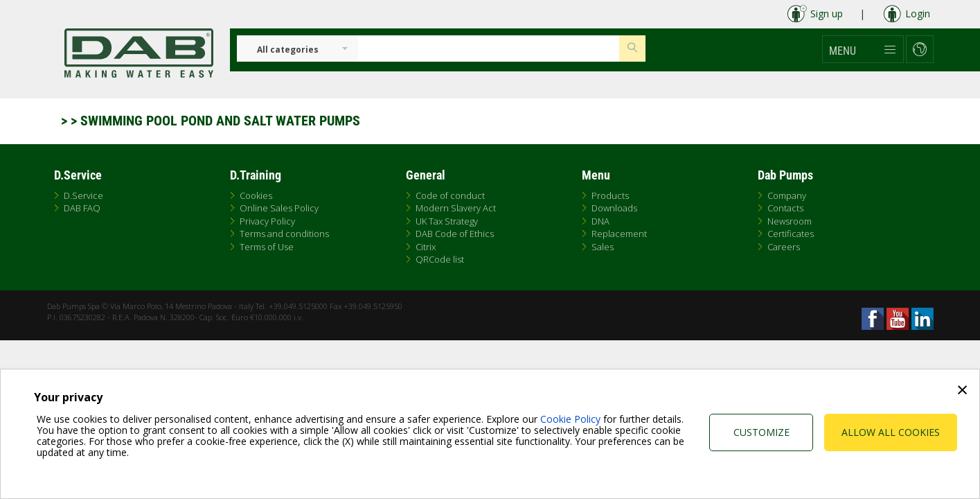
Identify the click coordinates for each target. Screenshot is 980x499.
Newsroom (790, 221)
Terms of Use (267, 247)
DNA (600, 221)
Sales (603, 247)
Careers (784, 247)
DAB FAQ (82, 208)
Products (610, 195)
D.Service (83, 195)
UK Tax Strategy (447, 221)
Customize (761, 432)
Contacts (785, 208)
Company (787, 195)
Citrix (426, 247)
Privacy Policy (267, 221)
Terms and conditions (284, 234)
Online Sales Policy (279, 208)
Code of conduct (450, 195)
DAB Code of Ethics (455, 234)
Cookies (256, 195)
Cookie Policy (570, 419)
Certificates (791, 234)
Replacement (619, 234)
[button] (863, 49)
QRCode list (440, 259)
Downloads (614, 208)
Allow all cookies (891, 432)
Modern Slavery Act (456, 208)
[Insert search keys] (489, 49)
